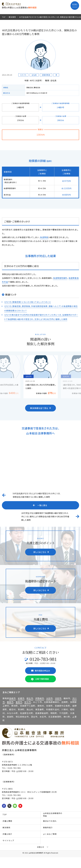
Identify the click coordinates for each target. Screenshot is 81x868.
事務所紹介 (48, 827)
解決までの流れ (50, 821)
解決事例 (12, 17)
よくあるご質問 (50, 834)
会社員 (34, 75)
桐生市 (30, 698)
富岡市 (19, 702)
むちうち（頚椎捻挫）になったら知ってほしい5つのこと (28, 302)
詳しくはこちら (41, 552)
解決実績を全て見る (40, 408)
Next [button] (76, 374)
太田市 (49, 698)
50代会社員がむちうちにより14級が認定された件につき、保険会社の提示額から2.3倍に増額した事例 (37, 495)
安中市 (28, 702)
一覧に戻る (40, 505)
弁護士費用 (7, 821)
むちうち (23, 75)
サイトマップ (8, 840)
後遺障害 (44, 237)
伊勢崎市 (40, 698)
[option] (41, 377)
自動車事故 (46, 75)
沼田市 (58, 698)
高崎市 (12, 698)
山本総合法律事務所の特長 (53, 815)
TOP (4, 17)
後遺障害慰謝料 (60, 278)
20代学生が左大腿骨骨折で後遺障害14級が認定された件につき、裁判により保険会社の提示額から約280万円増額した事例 (45, 516)
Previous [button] (5, 374)
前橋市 (21, 698)
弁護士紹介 (7, 834)
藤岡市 (10, 702)
